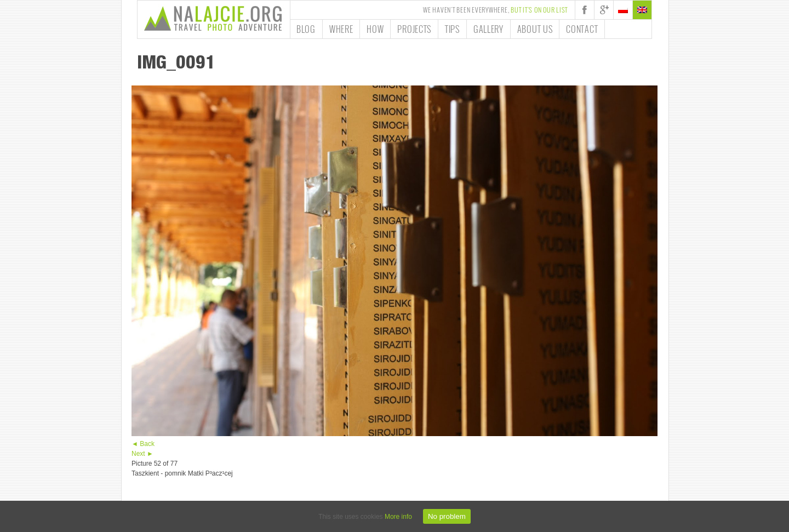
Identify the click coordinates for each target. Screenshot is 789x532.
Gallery (488, 29)
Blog (306, 29)
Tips (452, 29)
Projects (414, 29)
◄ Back (143, 444)
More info (398, 517)
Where (341, 29)
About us (535, 29)
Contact (582, 29)
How (375, 29)
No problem (447, 516)
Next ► (142, 454)
